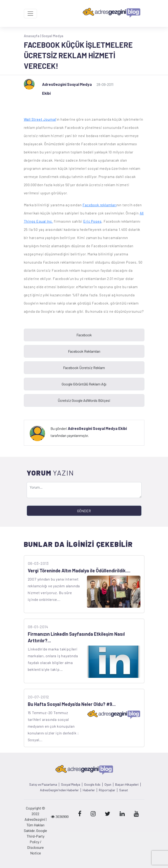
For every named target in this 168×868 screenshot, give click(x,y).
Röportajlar (107, 790)
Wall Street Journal (40, 119)
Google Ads (92, 784)
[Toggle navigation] (30, 14)
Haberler (89, 790)
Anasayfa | (33, 36)
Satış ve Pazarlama (43, 784)
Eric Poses (92, 221)
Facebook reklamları (99, 205)
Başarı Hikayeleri (127, 784)
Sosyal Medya (52, 36)
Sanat (124, 790)
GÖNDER (84, 511)
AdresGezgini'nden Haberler (59, 790)
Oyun (108, 784)
